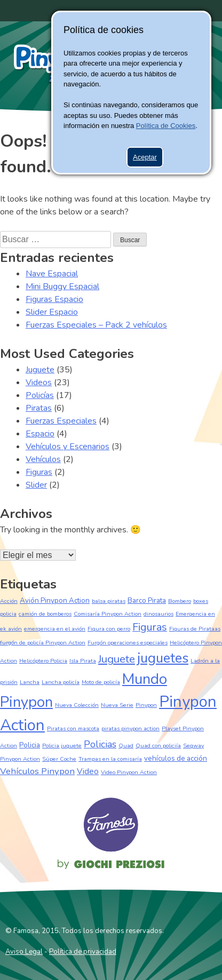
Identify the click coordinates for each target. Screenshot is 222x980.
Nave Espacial (52, 274)
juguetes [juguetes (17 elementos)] (163, 658)
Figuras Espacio (54, 299)
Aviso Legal (24, 952)
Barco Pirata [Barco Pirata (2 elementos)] (147, 600)
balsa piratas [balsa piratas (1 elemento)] (109, 601)
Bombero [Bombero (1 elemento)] (180, 601)
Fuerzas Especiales (61, 421)
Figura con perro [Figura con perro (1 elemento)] (109, 629)
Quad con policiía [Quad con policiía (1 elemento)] (158, 746)
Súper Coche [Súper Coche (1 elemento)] (59, 759)
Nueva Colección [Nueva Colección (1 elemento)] (77, 705)
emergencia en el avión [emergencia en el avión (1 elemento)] (55, 629)
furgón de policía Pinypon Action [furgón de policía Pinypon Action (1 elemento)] (43, 643)
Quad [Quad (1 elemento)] (126, 746)
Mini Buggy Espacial (62, 286)
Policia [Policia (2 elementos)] (30, 745)
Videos (39, 383)
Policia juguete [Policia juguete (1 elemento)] (62, 746)
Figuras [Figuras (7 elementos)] (150, 627)
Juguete (40, 370)
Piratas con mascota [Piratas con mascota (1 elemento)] (73, 728)
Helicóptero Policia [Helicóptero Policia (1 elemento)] (43, 661)
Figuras (39, 472)
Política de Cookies (166, 126)
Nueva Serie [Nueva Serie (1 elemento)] (117, 705)
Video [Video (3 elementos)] (88, 771)
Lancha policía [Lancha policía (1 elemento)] (61, 682)
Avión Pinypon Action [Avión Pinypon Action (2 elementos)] (55, 600)
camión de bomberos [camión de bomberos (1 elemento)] (45, 614)
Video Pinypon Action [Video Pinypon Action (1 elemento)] (129, 772)
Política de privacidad (83, 952)
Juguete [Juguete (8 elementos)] (117, 659)
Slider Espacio (52, 312)
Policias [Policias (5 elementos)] (100, 744)
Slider (36, 485)
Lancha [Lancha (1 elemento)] (30, 682)
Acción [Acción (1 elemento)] (9, 601)
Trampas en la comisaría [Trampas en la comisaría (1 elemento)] (110, 759)
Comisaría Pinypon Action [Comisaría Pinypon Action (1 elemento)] (108, 614)
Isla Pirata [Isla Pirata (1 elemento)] (83, 661)
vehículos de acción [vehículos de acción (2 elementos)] (176, 758)
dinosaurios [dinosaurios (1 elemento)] (158, 614)
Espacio (40, 434)
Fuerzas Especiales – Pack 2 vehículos (96, 325)
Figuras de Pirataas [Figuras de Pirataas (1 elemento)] (195, 629)
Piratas (39, 408)
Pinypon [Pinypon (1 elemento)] (146, 705)
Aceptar (145, 157)
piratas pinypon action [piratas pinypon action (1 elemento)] (130, 728)
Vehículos (43, 459)
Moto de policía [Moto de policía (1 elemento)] (101, 682)
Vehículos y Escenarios (68, 447)
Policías (40, 395)
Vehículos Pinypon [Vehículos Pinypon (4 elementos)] (37, 771)
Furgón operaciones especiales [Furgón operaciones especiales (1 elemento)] (128, 643)
